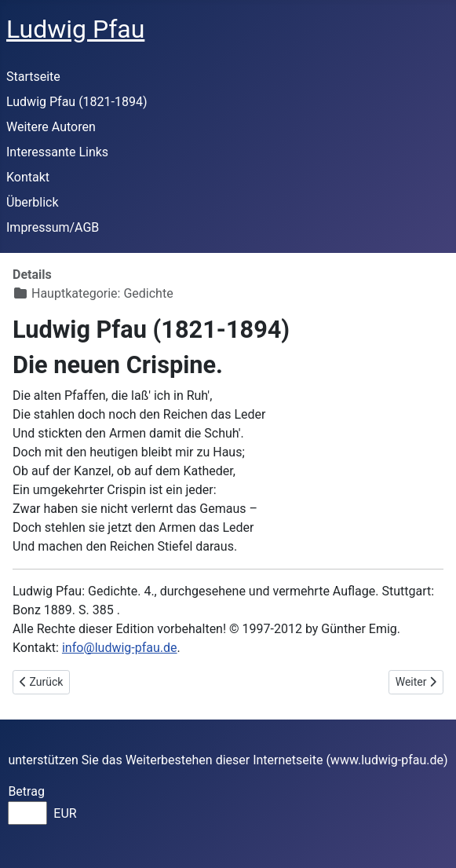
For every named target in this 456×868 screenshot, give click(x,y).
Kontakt (28, 177)
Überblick (33, 202)
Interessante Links (57, 152)
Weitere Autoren (51, 127)
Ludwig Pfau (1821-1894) (77, 102)
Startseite (33, 77)
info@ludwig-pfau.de (120, 648)
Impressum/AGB (53, 227)
